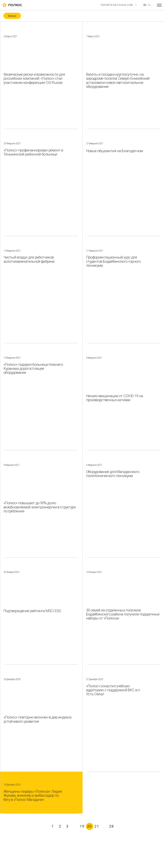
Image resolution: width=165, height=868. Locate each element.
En (145, 5)
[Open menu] (159, 5)
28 (112, 826)
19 (82, 826)
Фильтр (12, 16)
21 (97, 826)
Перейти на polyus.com (117, 5)
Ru (149, 5)
